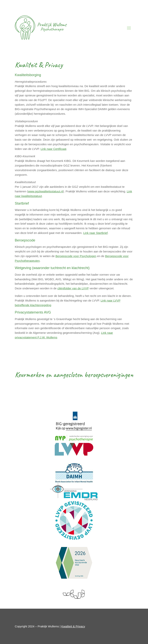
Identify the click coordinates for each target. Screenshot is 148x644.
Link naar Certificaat (53, 149)
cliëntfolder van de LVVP (73, 288)
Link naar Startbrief (95, 233)
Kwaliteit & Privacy (73, 626)
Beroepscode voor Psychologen (76, 256)
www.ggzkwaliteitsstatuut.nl (45, 191)
